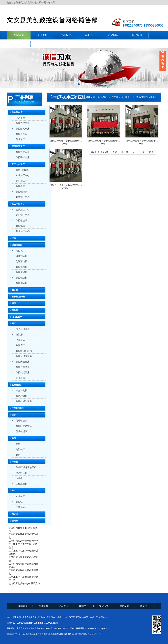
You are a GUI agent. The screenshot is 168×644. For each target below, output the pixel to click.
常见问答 (113, 35)
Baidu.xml (94, 628)
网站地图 (80, 628)
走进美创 (42, 35)
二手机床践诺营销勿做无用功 (23, 541)
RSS (87, 628)
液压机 (128, 97)
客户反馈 (137, 35)
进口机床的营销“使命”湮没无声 (24, 583)
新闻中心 (90, 35)
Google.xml (104, 628)
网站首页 (19, 35)
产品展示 (66, 35)
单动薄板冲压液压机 (147, 97)
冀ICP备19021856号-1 (64, 628)
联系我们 (19, 44)
